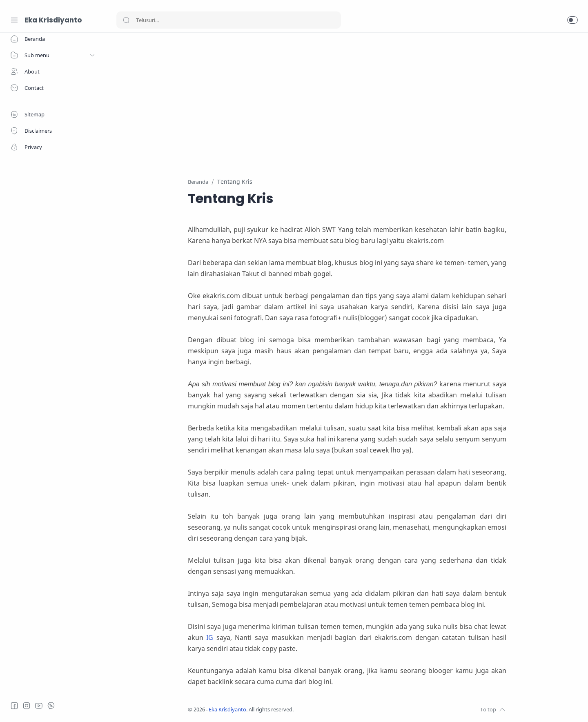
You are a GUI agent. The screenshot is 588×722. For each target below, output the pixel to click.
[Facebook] (14, 706)
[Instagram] (27, 706)
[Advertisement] (347, 100)
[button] (572, 20)
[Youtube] (39, 706)
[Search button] (126, 20)
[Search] (229, 20)
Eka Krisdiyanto (53, 20)
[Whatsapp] (51, 706)
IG (210, 637)
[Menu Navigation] (14, 20)
